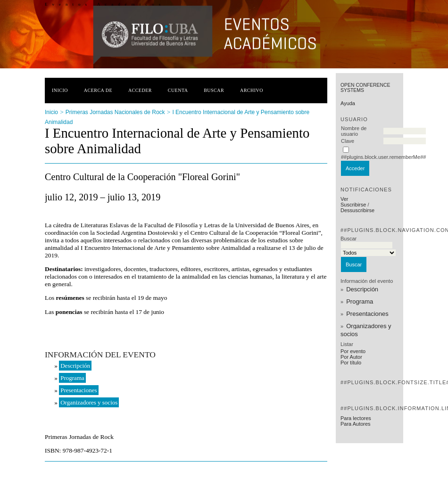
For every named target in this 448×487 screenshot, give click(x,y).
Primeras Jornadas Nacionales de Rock (115, 112)
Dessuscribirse (357, 210)
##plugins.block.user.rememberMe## (383, 157)
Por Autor (351, 357)
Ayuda (348, 103)
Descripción (362, 289)
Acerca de (98, 90)
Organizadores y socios (366, 330)
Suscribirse (353, 205)
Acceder (140, 90)
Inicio (60, 90)
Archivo (252, 90)
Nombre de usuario (354, 131)
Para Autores (356, 424)
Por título (351, 363)
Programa (360, 301)
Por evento (353, 351)
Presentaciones (367, 314)
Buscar (214, 90)
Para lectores (356, 418)
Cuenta (178, 90)
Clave (348, 141)
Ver (344, 199)
